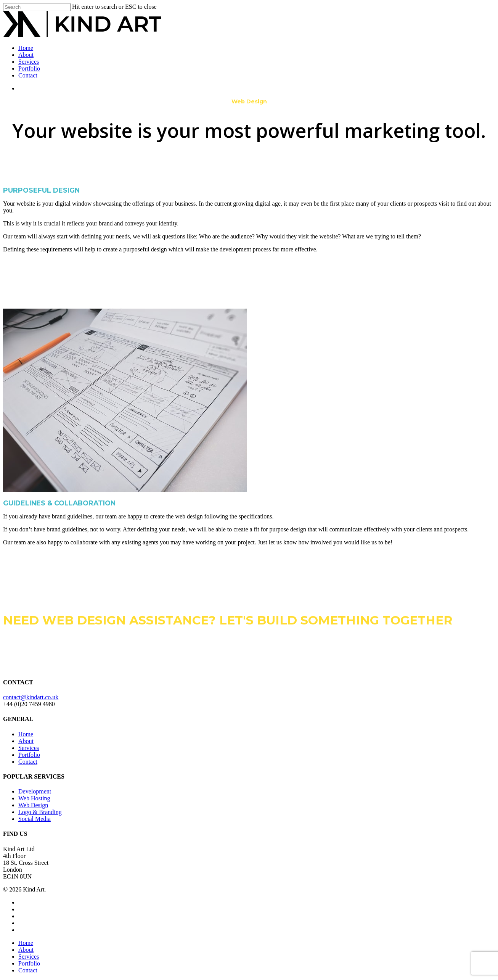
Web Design (33, 805)
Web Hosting (34, 798)
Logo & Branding (40, 812)
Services (29, 62)
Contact (28, 75)
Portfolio (29, 68)
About (26, 55)
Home (26, 48)
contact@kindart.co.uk (31, 697)
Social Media (35, 819)
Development (35, 791)
